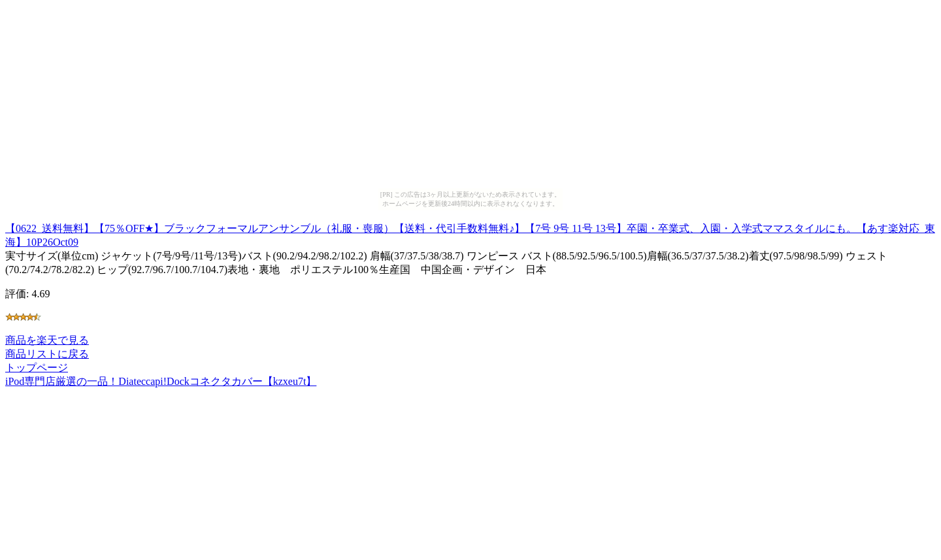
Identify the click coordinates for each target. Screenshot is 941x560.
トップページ (37, 368)
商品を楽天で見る (47, 340)
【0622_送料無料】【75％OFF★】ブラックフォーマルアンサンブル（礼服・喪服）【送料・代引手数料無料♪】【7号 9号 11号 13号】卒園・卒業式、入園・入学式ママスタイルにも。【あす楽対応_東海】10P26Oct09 (470, 233)
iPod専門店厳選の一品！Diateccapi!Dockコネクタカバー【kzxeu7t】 (161, 381)
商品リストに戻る (47, 354)
